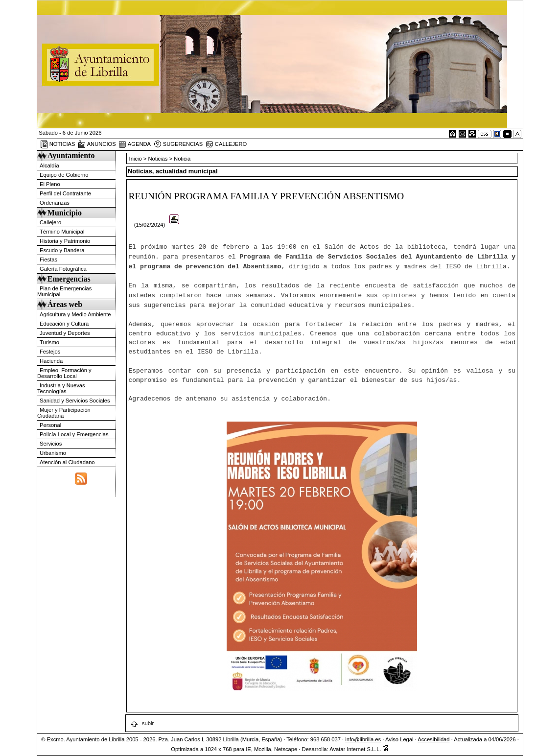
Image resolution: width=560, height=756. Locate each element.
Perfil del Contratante (65, 193)
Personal (50, 425)
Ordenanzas (55, 203)
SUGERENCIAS (178, 144)
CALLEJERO (226, 144)
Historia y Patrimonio (65, 241)
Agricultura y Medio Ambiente (75, 314)
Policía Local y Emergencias (74, 434)
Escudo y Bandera (62, 250)
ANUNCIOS (97, 144)
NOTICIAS (58, 144)
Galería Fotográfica (63, 269)
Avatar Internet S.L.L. (359, 749)
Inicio (136, 159)
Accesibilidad (433, 739)
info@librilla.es (363, 739)
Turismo (49, 342)
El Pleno (50, 184)
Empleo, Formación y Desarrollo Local (64, 373)
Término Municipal (62, 232)
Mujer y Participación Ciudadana (64, 413)
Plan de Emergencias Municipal (64, 291)
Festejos (50, 352)
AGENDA (135, 144)
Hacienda (51, 361)
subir (142, 723)
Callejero (50, 222)
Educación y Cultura (64, 324)
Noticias (158, 159)
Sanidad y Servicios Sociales (75, 401)
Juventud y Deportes (65, 333)
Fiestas (48, 260)
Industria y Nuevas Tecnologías (61, 388)
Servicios (51, 444)
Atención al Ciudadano (67, 462)
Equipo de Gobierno (64, 175)
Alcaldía (49, 165)
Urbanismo (53, 453)
